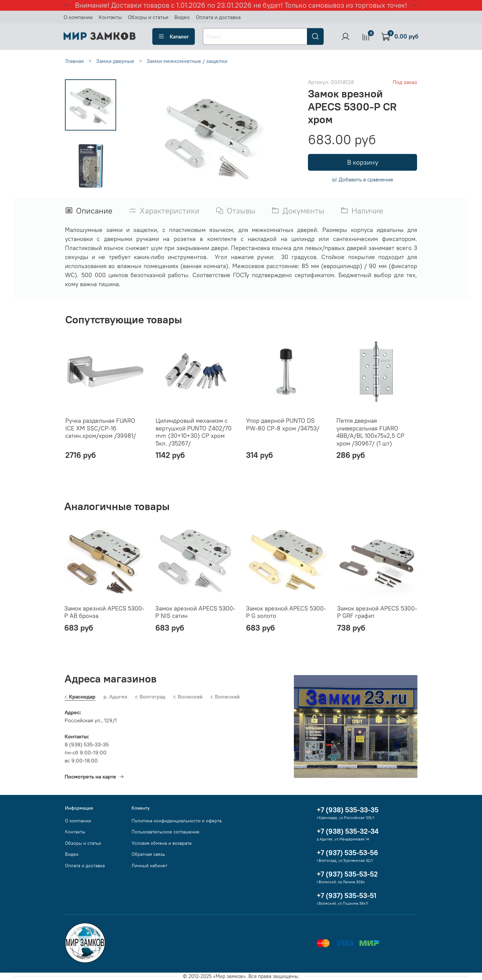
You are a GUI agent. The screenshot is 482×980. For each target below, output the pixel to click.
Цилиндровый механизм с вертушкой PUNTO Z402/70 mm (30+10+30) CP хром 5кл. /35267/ (194, 432)
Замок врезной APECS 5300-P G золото (286, 612)
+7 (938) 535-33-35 (348, 810)
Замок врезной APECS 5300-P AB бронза (104, 612)
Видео (182, 17)
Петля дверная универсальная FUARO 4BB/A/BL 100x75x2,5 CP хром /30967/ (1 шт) (370, 432)
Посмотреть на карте (94, 777)
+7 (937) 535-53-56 (347, 853)
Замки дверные (115, 61)
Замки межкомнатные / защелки (187, 61)
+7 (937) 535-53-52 (347, 874)
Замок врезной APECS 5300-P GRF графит (377, 612)
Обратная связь (148, 854)
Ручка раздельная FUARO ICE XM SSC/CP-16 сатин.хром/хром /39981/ (101, 428)
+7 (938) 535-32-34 (348, 831)
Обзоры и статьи (148, 17)
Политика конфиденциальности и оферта (177, 821)
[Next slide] (90, 184)
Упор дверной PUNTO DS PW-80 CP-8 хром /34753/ (283, 424)
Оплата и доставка (218, 17)
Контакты (110, 17)
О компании (78, 17)
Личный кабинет (149, 866)
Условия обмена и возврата (162, 843)
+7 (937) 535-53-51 (346, 895)
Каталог (174, 36)
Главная (74, 61)
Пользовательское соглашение (166, 832)
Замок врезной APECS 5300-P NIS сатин (195, 612)
